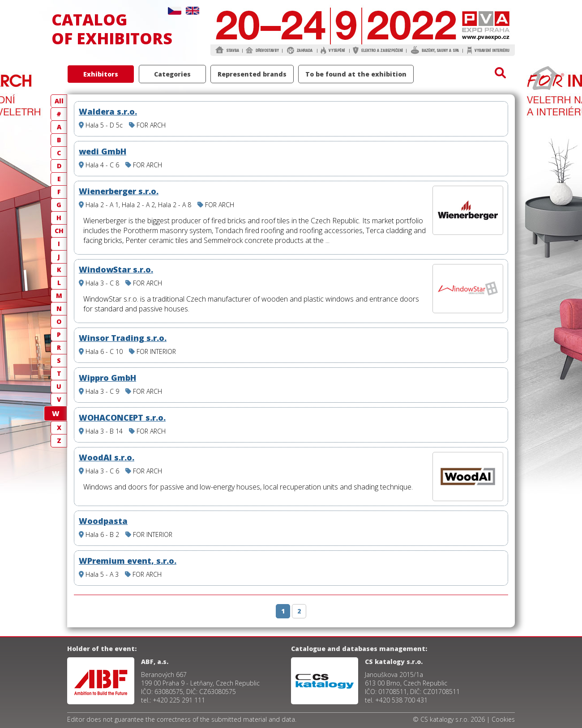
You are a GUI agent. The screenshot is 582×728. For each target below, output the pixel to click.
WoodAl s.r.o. (107, 457)
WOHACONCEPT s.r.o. (122, 417)
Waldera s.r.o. (108, 111)
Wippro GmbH (107, 378)
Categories (172, 74)
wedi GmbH (103, 151)
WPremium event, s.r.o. (128, 561)
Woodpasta (103, 521)
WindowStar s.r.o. (116, 269)
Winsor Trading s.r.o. (123, 338)
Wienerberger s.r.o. (119, 191)
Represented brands (252, 74)
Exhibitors (101, 74)
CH (59, 231)
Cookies (503, 719)
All (59, 101)
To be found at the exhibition (356, 74)
